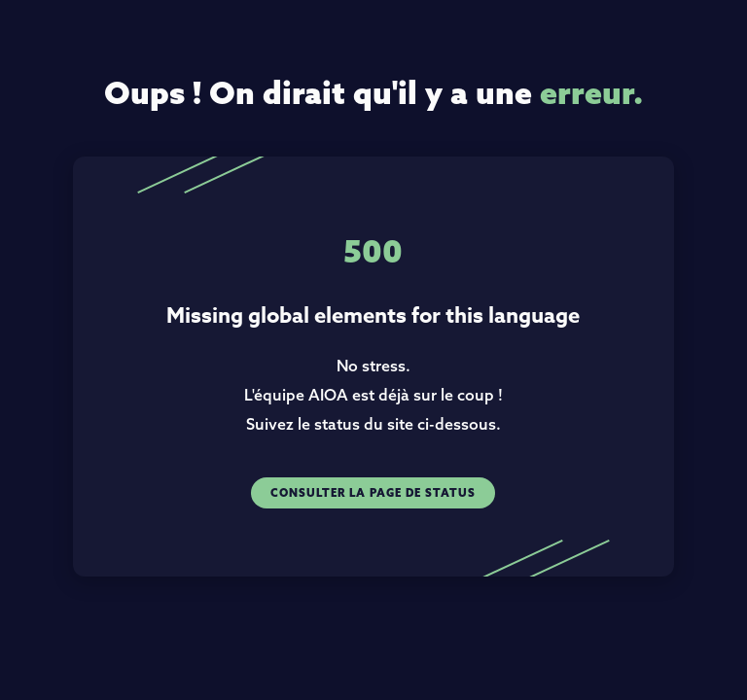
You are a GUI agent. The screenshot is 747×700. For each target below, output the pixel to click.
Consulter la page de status (373, 493)
